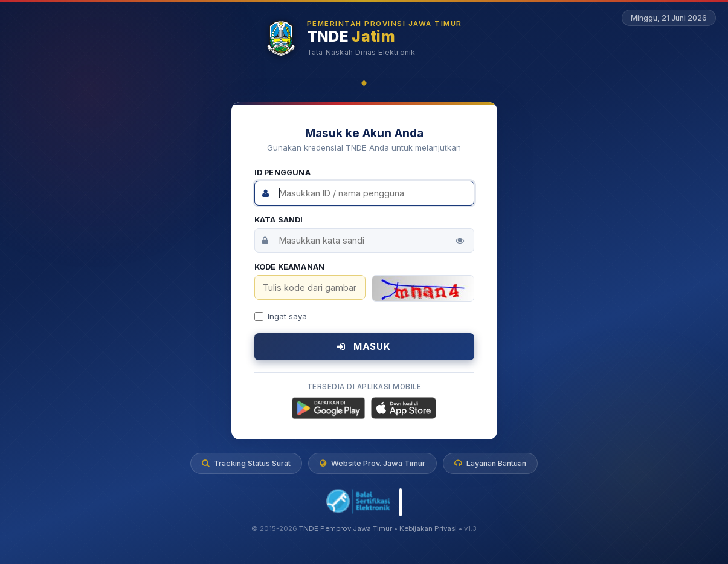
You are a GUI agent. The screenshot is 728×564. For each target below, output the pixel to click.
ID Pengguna (282, 173)
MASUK (364, 347)
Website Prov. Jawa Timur (372, 463)
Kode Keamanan (290, 267)
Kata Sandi (279, 220)
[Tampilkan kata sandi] (460, 241)
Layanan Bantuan (490, 463)
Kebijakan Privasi (428, 528)
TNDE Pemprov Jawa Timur (346, 528)
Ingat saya (281, 316)
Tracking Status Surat (246, 463)
